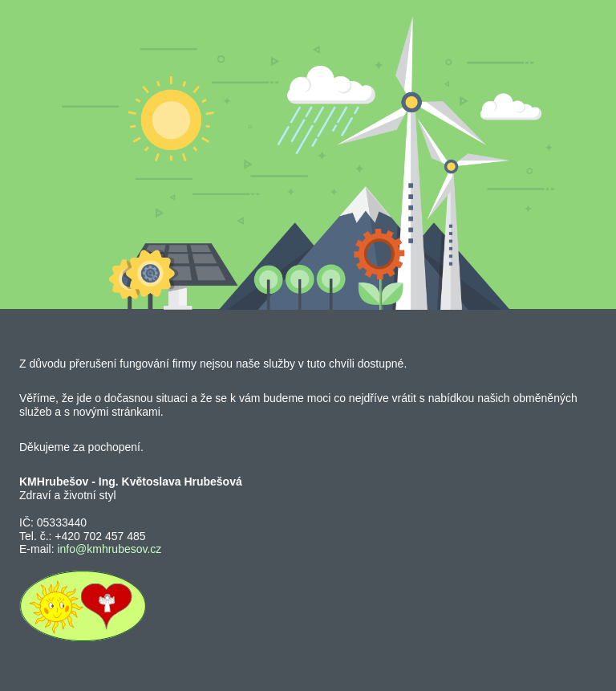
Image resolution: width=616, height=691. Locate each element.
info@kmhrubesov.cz (109, 549)
